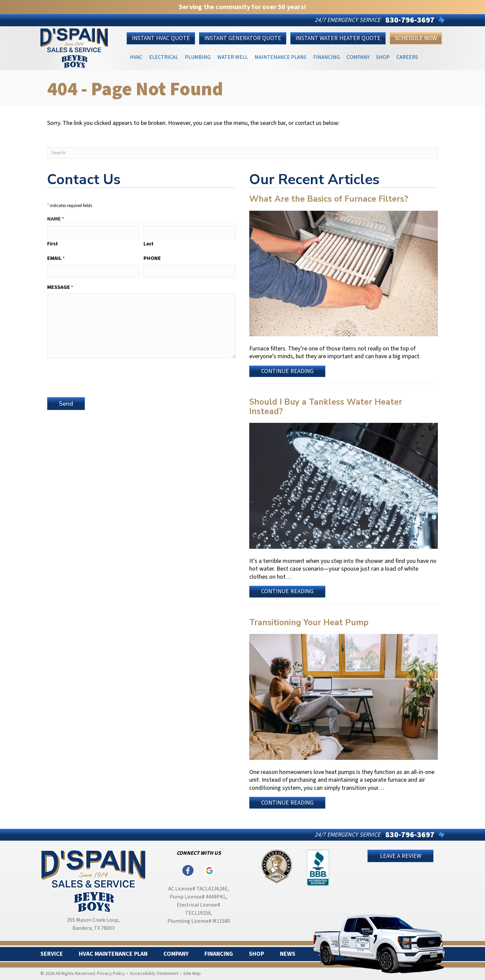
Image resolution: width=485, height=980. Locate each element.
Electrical (164, 57)
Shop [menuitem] (256, 954)
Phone (152, 258)
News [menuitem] (288, 954)
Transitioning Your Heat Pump (309, 622)
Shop (383, 57)
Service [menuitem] (52, 954)
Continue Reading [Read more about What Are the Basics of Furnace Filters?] (288, 372)
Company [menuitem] (176, 954)
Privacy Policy (111, 974)
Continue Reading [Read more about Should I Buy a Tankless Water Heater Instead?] (288, 592)
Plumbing (198, 57)
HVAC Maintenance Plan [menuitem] (113, 954)
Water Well (233, 57)
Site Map (192, 974)
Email (56, 258)
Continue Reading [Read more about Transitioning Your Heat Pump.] (288, 804)
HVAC (136, 57)
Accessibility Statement (154, 974)
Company (358, 57)
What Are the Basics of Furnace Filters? (329, 199)
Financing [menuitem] (219, 954)
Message (60, 287)
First (53, 244)
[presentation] (98, 376)
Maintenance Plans (281, 57)
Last (149, 244)
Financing (327, 57)
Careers (407, 57)
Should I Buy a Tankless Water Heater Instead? (326, 407)
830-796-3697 (410, 20)
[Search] (243, 153)
